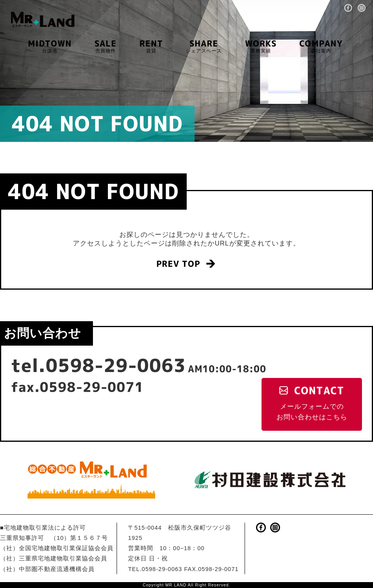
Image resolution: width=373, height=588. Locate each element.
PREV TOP (178, 264)
